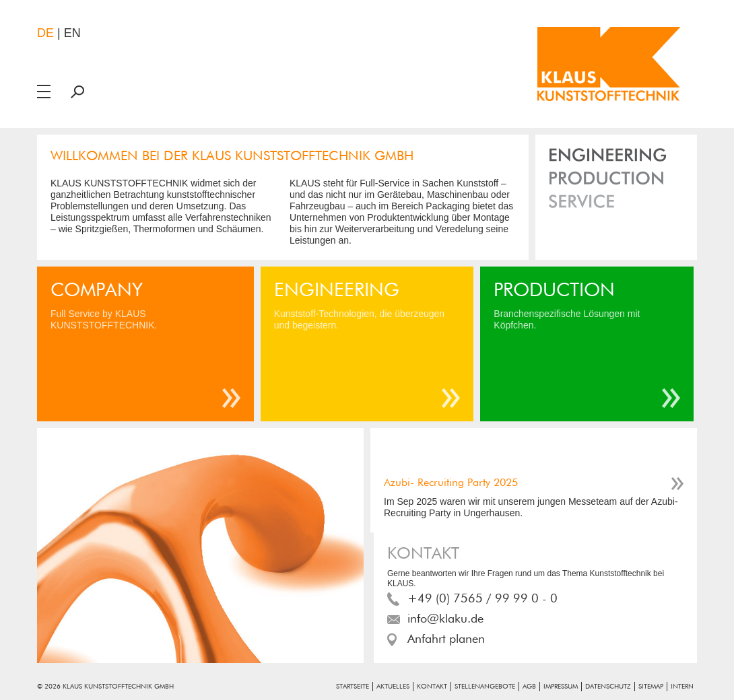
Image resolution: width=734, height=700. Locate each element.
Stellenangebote (485, 687)
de (45, 33)
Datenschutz (608, 687)
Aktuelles (393, 687)
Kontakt (432, 687)
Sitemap (651, 687)
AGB (529, 687)
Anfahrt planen (446, 639)
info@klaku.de (445, 619)
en (72, 33)
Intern (682, 687)
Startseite (353, 687)
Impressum (561, 687)
